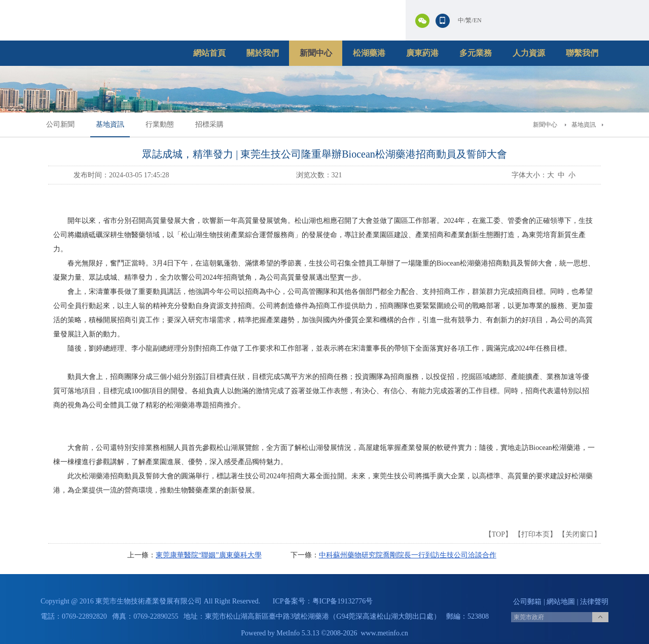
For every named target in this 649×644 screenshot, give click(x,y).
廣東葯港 (422, 53)
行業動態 (160, 124)
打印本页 (535, 534)
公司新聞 (60, 124)
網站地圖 (561, 602)
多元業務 (476, 53)
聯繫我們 (582, 53)
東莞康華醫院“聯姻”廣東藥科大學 (208, 555)
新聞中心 (316, 53)
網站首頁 (209, 53)
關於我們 (263, 53)
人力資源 (529, 53)
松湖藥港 (369, 53)
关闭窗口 (580, 534)
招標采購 (209, 124)
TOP (498, 534)
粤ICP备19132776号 (343, 601)
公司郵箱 (527, 602)
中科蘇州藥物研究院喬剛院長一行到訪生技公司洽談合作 (408, 555)
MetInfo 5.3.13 (298, 633)
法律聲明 (594, 602)
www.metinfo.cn (385, 633)
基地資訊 (110, 124)
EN (478, 20)
